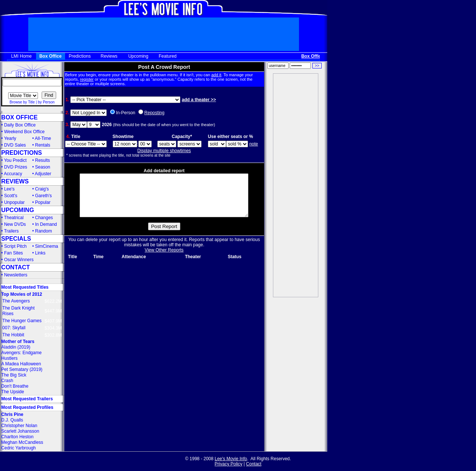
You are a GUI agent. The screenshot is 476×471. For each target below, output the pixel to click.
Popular (43, 202)
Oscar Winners (19, 260)
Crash (7, 381)
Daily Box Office (20, 125)
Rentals (43, 145)
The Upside (12, 392)
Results (42, 160)
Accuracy (13, 174)
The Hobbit (13, 335)
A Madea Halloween (21, 364)
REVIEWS (15, 181)
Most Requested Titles (25, 287)
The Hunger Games (22, 321)
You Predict (15, 160)
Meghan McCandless (22, 442)
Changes (44, 218)
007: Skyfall (14, 328)
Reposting (154, 113)
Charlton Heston (17, 437)
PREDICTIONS (21, 153)
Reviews (109, 56)
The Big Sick (14, 375)
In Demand (46, 224)
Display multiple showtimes (164, 151)
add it (216, 75)
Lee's (9, 189)
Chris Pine (12, 414)
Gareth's (43, 196)
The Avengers (16, 301)
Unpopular (14, 202)
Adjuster (43, 174)
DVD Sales (15, 145)
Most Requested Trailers (27, 399)
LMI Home (21, 56)
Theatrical (14, 218)
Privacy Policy (229, 464)
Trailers (12, 231)
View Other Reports (164, 259)
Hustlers (9, 358)
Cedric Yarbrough (18, 448)
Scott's (11, 196)
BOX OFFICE (19, 117)
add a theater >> (199, 100)
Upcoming (138, 56)
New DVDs (15, 224)
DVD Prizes (16, 167)
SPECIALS (16, 239)
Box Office (51, 56)
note (253, 144)
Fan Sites (14, 253)
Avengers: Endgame (21, 353)
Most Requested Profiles (27, 407)
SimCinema (46, 246)
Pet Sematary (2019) (22, 369)
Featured (168, 56)
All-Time (43, 138)
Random (43, 231)
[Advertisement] (296, 185)
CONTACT (15, 267)
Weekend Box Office (24, 132)
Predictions (80, 56)
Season (43, 167)
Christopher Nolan (19, 426)
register (87, 79)
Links (40, 253)
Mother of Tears (18, 342)
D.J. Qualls (12, 420)
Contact (254, 464)
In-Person (126, 113)
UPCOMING (17, 210)
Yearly (10, 138)
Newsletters (16, 275)
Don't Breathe (15, 386)
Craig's (42, 189)
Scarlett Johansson (20, 431)
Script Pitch (15, 246)
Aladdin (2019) (16, 347)
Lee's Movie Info (231, 459)
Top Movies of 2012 (22, 294)
